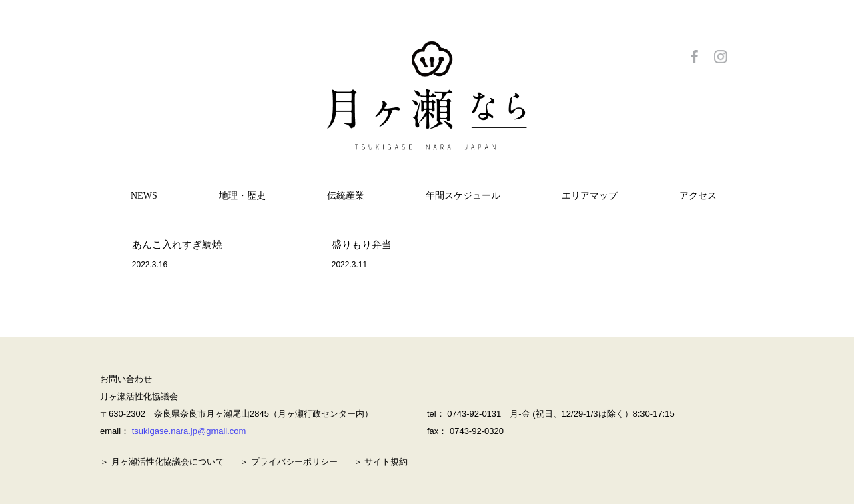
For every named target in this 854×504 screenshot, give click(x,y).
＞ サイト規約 (381, 462)
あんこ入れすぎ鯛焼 (177, 244)
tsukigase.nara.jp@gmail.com (189, 431)
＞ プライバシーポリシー (289, 462)
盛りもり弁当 (362, 244)
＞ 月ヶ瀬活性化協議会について (162, 462)
